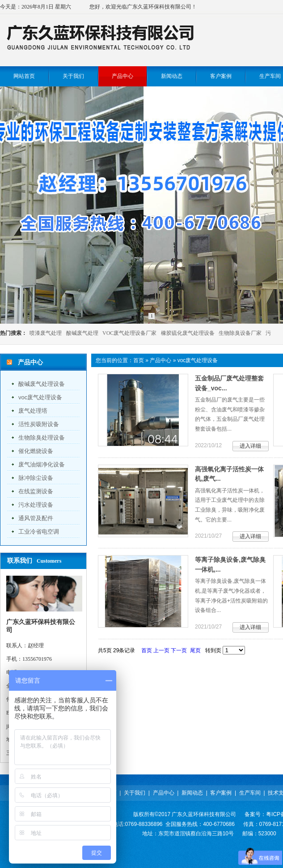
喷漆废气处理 (46, 333)
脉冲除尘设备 (36, 478)
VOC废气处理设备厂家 (129, 333)
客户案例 (221, 793)
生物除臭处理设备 (42, 438)
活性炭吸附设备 (39, 424)
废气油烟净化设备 (42, 464)
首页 (139, 360)
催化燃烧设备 (36, 451)
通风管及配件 (36, 518)
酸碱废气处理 (82, 333)
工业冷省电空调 (39, 532)
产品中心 (161, 360)
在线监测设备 (36, 491)
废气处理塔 (33, 411)
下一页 (179, 650)
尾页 (195, 650)
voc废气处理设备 (40, 397)
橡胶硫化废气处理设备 (188, 333)
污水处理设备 (36, 505)
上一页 (161, 650)
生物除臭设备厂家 (240, 333)
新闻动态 (192, 793)
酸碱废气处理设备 (42, 384)
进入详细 (250, 446)
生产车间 (250, 793)
